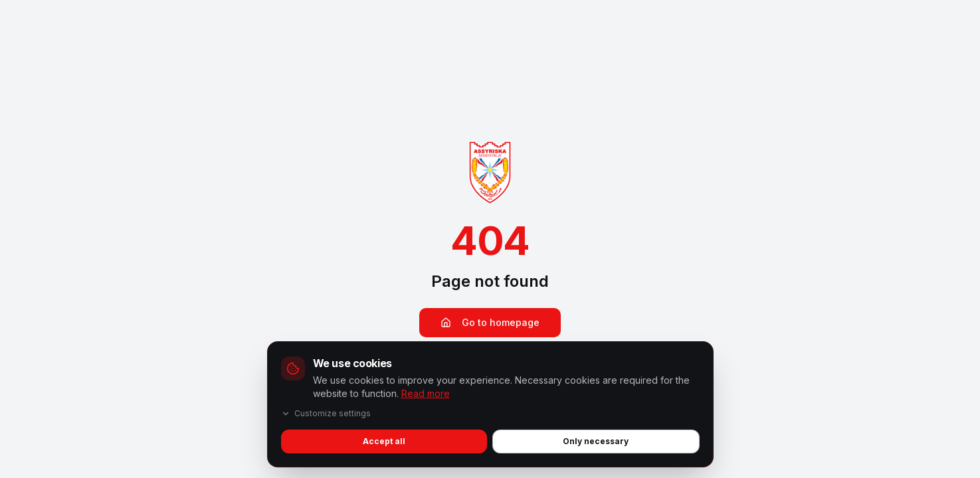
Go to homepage (490, 322)
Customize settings (326, 413)
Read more (426, 393)
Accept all (384, 441)
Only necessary (596, 441)
